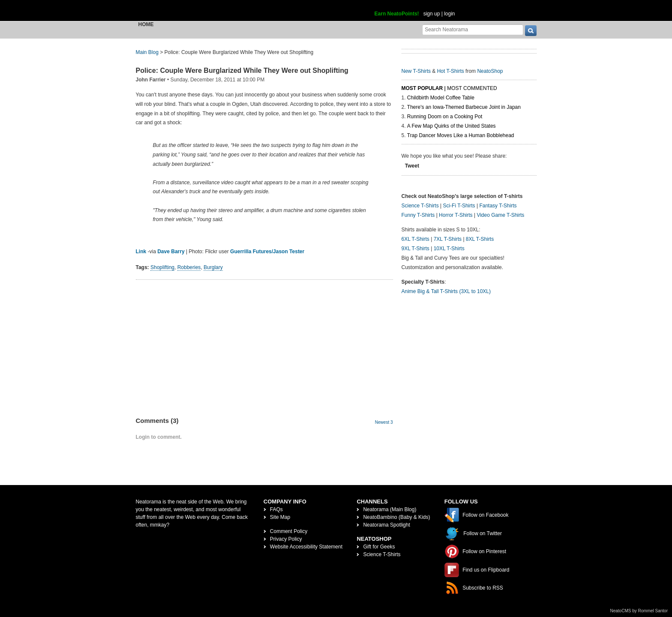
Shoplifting (162, 267)
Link (141, 252)
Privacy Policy (286, 539)
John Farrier (151, 80)
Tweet (412, 166)
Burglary (213, 267)
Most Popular (422, 88)
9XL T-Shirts (415, 249)
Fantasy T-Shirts (498, 206)
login (449, 14)
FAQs (276, 509)
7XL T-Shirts (448, 239)
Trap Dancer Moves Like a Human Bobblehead (461, 135)
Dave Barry (171, 252)
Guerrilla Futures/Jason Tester (267, 252)
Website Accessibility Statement (306, 547)
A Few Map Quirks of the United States (451, 126)
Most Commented (472, 88)
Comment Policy (289, 531)
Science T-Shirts (420, 206)
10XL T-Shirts (449, 249)
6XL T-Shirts (415, 239)
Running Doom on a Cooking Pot (445, 117)
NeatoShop (490, 71)
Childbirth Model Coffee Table (441, 98)
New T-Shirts (416, 71)
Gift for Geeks (379, 547)
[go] (531, 31)
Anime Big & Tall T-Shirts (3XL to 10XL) (446, 291)
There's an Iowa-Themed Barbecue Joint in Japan (464, 107)
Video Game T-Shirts (500, 215)
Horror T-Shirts (456, 215)
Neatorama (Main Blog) (390, 509)
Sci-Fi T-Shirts (459, 206)
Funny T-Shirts (418, 215)
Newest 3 (384, 422)
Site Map (280, 517)
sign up (432, 14)
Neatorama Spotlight (386, 525)
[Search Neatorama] (473, 29)
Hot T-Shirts (451, 71)
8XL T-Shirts (480, 239)
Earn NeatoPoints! (397, 14)
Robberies (189, 267)
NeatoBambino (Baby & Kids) (396, 517)
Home (146, 24)
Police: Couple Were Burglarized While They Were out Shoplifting (242, 70)
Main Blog (147, 52)
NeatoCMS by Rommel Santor (639, 611)
